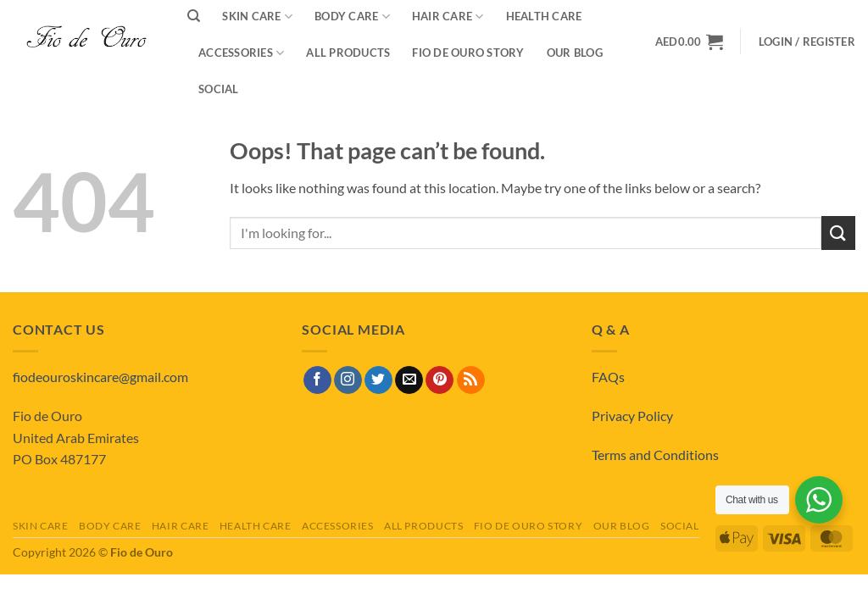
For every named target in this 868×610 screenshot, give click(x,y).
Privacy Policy (632, 416)
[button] (807, 42)
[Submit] (838, 233)
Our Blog (575, 53)
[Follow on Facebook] (317, 380)
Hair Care (181, 526)
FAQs (608, 377)
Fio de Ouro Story (468, 53)
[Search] (194, 16)
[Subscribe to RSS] (471, 380)
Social (219, 89)
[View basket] (689, 42)
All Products (348, 53)
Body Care (110, 526)
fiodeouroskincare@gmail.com (100, 377)
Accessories (241, 53)
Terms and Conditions (655, 455)
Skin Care (41, 526)
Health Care (256, 526)
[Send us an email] (409, 380)
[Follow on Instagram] (348, 380)
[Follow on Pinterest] (440, 380)
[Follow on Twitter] (378, 380)
